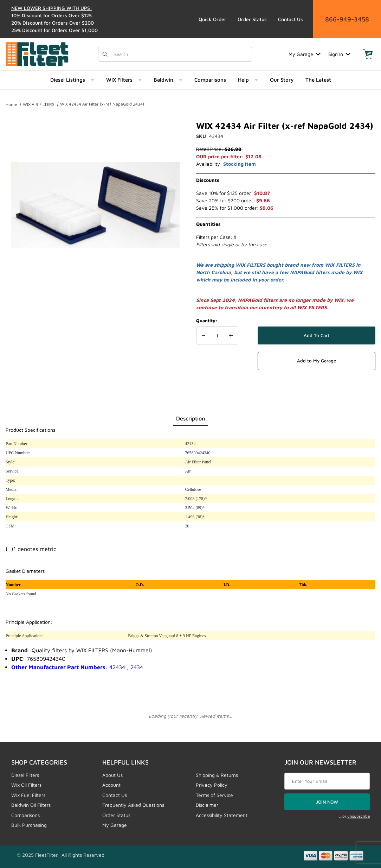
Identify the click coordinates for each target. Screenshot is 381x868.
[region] (95, 308)
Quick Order (212, 19)
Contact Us (290, 19)
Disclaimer (207, 805)
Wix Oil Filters (26, 785)
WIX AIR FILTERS (39, 104)
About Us (112, 775)
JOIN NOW (327, 802)
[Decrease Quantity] (204, 336)
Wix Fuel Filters (28, 795)
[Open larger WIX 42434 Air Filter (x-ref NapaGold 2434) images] (95, 205)
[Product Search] (181, 54)
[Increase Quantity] (231, 336)
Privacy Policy (212, 785)
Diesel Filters (25, 775)
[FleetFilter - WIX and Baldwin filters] (37, 53)
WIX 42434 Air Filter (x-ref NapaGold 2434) (102, 104)
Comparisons (25, 815)
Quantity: (207, 321)
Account (111, 785)
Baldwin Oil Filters (31, 805)
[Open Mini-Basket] (368, 54)
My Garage (305, 54)
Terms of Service (214, 795)
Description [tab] (190, 418)
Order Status (252, 19)
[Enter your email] (327, 781)
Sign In (339, 54)
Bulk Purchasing (29, 825)
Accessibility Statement (222, 815)
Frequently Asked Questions (133, 805)
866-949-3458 (347, 19)
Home (11, 104)
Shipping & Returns (217, 775)
